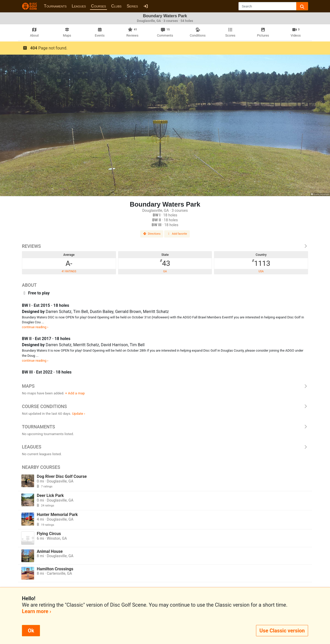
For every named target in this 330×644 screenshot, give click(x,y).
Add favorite (177, 234)
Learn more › (36, 611)
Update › (79, 413)
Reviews (165, 246)
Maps (165, 386)
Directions (152, 234)
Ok (31, 631)
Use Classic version (282, 631)
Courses (98, 6)
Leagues (79, 6)
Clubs (116, 6)
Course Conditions (165, 406)
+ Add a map (75, 393)
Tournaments (55, 6)
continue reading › (35, 327)
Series (132, 6)
